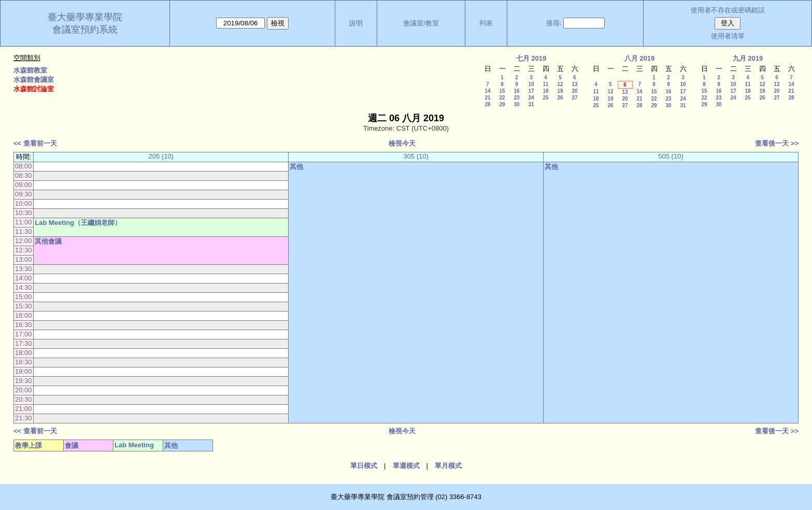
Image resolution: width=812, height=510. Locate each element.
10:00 (24, 203)
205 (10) (161, 156)
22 (502, 98)
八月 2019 (640, 58)
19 (560, 91)
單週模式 (406, 466)
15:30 (24, 306)
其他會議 (48, 241)
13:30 (24, 269)
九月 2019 (748, 58)
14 (487, 91)
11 (545, 84)
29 (502, 104)
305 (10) (416, 156)
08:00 (24, 166)
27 (574, 98)
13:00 (24, 259)
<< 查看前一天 (35, 143)
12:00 (24, 241)
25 (545, 98)
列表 (486, 23)
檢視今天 (402, 143)
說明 (356, 23)
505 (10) (671, 156)
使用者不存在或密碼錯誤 (728, 10)
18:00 (24, 353)
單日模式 (364, 466)
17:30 (24, 343)
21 (487, 98)
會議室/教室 (421, 23)
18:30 (24, 362)
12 (560, 84)
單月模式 (448, 466)
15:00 (24, 297)
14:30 (24, 287)
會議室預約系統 (85, 30)
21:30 (24, 418)
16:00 (24, 315)
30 (516, 104)
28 (487, 104)
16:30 (24, 325)
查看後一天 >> (777, 143)
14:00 (24, 278)
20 (574, 91)
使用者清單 (728, 36)
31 (531, 104)
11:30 (24, 231)
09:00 (24, 185)
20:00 (24, 390)
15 (502, 91)
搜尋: (554, 23)
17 (531, 91)
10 (531, 84)
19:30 (24, 381)
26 (560, 98)
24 (531, 98)
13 (574, 84)
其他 (296, 167)
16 (516, 91)
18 (545, 91)
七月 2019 (531, 58)
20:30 (24, 399)
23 (516, 98)
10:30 (24, 213)
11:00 (24, 222)
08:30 (24, 175)
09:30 (24, 194)
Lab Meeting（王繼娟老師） (78, 223)
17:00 (24, 334)
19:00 (24, 371)
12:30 (24, 250)
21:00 (24, 409)
